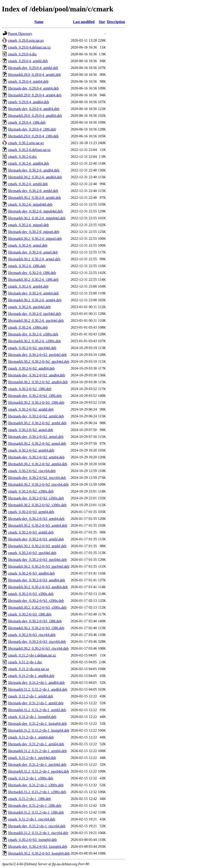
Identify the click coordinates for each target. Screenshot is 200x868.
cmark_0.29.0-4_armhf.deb (28, 61)
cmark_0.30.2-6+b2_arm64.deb (31, 450)
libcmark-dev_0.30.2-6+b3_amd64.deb (36, 580)
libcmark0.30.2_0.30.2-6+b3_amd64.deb (38, 587)
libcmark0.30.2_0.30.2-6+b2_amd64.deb (38, 382)
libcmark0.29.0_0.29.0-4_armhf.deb (34, 75)
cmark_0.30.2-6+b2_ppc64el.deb (32, 348)
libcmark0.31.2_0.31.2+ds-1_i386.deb (36, 812)
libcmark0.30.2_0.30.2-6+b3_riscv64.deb (38, 648)
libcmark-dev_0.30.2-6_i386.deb (32, 273)
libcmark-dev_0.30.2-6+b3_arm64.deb (36, 519)
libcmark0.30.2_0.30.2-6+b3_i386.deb (36, 628)
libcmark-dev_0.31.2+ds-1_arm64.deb (36, 744)
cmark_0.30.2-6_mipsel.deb (28, 225)
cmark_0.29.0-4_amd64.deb (29, 102)
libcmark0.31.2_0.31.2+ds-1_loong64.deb (39, 730)
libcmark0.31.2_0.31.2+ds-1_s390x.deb (37, 792)
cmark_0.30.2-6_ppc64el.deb (29, 307)
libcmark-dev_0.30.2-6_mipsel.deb (34, 232)
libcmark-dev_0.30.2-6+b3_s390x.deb (36, 601)
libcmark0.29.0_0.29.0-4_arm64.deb (35, 95)
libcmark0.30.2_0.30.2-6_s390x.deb (34, 341)
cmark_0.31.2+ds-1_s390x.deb (31, 778)
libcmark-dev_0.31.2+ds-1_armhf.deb (36, 703)
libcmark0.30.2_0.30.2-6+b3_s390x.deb (37, 607)
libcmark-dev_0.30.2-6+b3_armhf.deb (36, 539)
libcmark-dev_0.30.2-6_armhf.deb (33, 191)
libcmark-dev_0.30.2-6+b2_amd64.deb (36, 375)
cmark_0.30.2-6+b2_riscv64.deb (32, 471)
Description (116, 22)
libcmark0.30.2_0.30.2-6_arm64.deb (35, 300)
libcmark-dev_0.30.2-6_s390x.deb (33, 334)
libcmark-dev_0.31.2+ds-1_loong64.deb (37, 724)
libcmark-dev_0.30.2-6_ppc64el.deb (34, 314)
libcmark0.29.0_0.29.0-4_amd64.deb (35, 116)
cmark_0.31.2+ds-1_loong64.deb (32, 717)
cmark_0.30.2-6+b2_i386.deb (30, 389)
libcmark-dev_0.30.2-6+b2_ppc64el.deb (37, 355)
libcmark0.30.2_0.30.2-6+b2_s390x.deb (37, 505)
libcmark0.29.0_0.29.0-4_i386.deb (33, 136)
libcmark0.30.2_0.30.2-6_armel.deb (34, 259)
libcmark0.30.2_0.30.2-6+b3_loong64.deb (39, 853)
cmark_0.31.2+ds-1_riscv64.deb (32, 819)
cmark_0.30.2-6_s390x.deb (28, 327)
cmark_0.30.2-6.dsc (22, 157)
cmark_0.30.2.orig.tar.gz (26, 143)
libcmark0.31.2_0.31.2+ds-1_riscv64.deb (38, 833)
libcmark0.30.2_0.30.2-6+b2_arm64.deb (38, 464)
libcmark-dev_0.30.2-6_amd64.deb (34, 170)
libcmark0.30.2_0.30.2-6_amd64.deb (35, 177)
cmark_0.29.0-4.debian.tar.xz (29, 47)
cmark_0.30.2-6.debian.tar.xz (29, 150)
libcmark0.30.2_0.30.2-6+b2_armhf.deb (37, 423)
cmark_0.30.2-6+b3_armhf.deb (31, 532)
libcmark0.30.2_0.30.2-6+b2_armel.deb (37, 443)
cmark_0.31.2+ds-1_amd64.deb (31, 676)
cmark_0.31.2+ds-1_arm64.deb (31, 737)
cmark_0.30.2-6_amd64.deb (29, 163)
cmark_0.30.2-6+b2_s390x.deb (31, 491)
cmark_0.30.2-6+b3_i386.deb (30, 614)
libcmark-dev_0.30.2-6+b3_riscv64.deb (37, 642)
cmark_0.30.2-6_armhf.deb (28, 184)
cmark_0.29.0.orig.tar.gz (26, 40)
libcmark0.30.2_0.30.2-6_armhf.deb (34, 198)
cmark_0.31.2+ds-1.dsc (25, 662)
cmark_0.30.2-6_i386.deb (27, 266)
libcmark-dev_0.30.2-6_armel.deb (33, 252)
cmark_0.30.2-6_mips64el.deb (30, 204)
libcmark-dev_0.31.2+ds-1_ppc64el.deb (37, 765)
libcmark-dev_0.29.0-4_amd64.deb (34, 109)
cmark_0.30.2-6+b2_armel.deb (31, 430)
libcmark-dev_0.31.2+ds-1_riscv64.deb (37, 826)
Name (39, 22)
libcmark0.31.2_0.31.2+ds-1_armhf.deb (37, 710)
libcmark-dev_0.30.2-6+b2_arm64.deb (36, 457)
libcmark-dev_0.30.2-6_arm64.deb (33, 293)
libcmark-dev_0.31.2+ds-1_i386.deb (35, 805)
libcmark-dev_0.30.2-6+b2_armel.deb (36, 437)
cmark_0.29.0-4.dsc (22, 54)
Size (102, 22)
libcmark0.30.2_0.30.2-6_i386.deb (33, 280)
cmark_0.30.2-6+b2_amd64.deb (31, 368)
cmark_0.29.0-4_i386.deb (27, 122)
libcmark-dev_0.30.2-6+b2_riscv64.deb (37, 478)
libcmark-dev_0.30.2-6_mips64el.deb (35, 211)
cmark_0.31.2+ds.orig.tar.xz (29, 669)
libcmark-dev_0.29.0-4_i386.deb (32, 129)
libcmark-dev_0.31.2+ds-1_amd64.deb (36, 683)
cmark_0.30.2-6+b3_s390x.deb (31, 594)
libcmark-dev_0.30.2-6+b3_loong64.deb (38, 846)
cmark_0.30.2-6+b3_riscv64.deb (32, 635)
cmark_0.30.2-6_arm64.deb (28, 286)
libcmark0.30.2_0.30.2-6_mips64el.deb (37, 218)
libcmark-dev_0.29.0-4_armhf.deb (33, 68)
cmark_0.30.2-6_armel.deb (28, 245)
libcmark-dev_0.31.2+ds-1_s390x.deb (36, 785)
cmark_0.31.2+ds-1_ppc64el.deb (32, 758)
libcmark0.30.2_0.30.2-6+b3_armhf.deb (37, 546)
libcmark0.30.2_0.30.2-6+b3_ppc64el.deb (39, 566)
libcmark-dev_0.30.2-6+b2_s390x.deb (36, 498)
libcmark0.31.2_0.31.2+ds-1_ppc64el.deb (38, 771)
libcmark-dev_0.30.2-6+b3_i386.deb (35, 621)
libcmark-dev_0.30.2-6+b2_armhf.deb (36, 416)
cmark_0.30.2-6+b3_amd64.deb (31, 573)
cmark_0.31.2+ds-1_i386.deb (29, 799)
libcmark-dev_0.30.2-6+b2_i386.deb (35, 396)
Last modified (84, 22)
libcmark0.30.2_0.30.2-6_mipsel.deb (35, 239)
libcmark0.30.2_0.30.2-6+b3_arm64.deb (38, 525)
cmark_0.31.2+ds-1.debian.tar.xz (32, 655)
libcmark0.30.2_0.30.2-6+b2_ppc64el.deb (39, 361)
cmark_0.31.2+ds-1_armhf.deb (31, 696)
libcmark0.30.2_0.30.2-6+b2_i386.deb (36, 402)
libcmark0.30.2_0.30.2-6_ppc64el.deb (36, 320)
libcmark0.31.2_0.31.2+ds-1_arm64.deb (37, 751)
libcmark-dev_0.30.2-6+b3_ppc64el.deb (37, 560)
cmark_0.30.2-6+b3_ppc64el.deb (32, 553)
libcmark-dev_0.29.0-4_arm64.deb (33, 88)
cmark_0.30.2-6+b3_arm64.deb (31, 512)
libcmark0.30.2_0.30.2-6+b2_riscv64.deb (38, 484)
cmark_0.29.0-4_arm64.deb (28, 81)
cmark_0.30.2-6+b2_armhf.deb (31, 409)
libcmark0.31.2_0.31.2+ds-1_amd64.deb (38, 689)
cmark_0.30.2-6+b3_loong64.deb (32, 840)
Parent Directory (20, 34)
